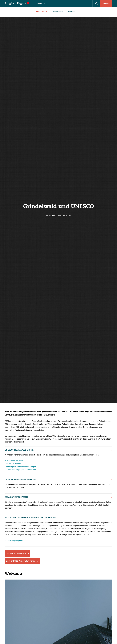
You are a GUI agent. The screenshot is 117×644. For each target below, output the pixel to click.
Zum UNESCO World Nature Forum (21, 561)
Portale (39, 3)
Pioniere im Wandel (13, 464)
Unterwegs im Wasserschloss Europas (21, 467)
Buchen (106, 3)
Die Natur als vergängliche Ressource (20, 470)
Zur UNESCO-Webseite (16, 553)
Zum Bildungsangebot (14, 540)
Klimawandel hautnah (14, 461)
